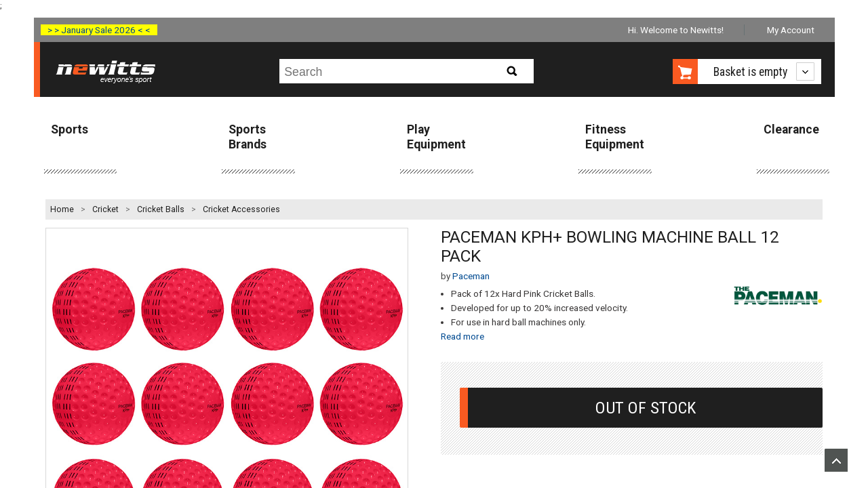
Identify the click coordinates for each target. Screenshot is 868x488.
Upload (836, 460)
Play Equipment (436, 137)
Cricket (105, 209)
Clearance (791, 129)
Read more (462, 336)
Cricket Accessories (241, 209)
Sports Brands (248, 137)
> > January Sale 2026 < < (99, 30)
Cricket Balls (161, 209)
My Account (791, 30)
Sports (70, 129)
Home (62, 209)
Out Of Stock (646, 408)
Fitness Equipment (615, 137)
